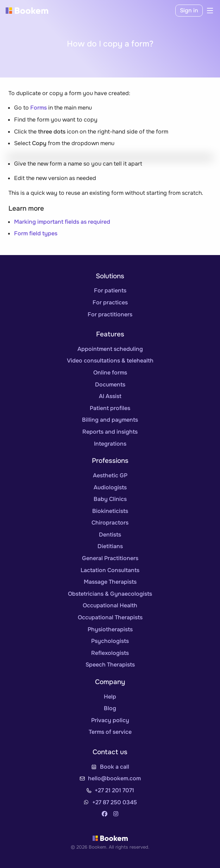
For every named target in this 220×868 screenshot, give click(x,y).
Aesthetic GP (110, 475)
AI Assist (110, 396)
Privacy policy (110, 720)
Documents (110, 385)
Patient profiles (110, 408)
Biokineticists (110, 511)
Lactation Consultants (110, 570)
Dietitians (110, 546)
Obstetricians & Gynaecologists (110, 594)
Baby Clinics (110, 499)
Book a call (115, 767)
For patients (110, 290)
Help (110, 697)
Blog (110, 708)
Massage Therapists (110, 582)
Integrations (110, 444)
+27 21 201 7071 (114, 790)
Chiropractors (110, 523)
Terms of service (110, 732)
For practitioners (110, 314)
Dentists (110, 535)
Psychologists (110, 641)
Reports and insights (110, 432)
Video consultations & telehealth (110, 361)
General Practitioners (110, 558)
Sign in (189, 10)
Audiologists (110, 487)
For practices (110, 302)
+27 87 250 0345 (115, 802)
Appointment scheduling (110, 349)
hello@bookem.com (114, 778)
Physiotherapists (110, 629)
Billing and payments (110, 420)
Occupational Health (110, 605)
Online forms (110, 373)
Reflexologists (110, 653)
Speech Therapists (110, 665)
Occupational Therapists (110, 617)
